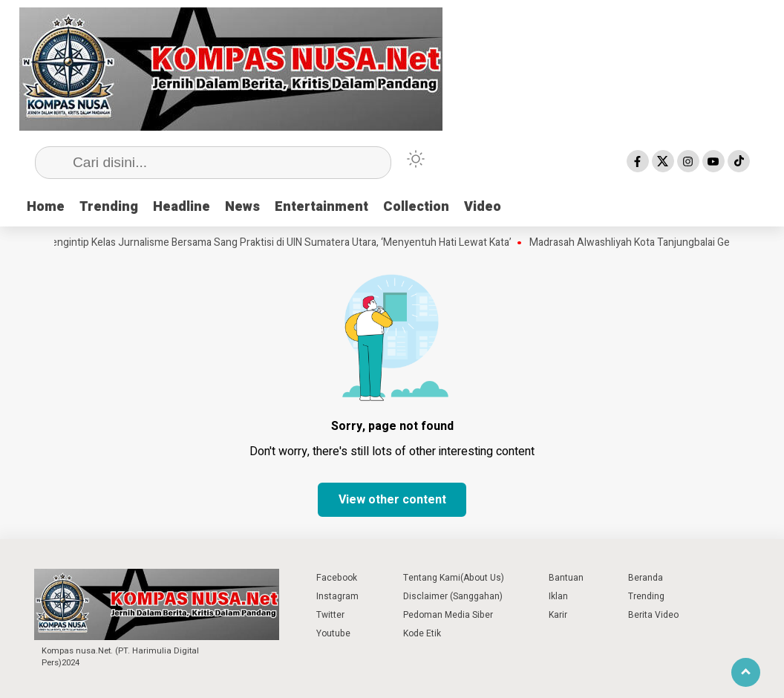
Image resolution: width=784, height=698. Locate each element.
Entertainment (321, 207)
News (242, 207)
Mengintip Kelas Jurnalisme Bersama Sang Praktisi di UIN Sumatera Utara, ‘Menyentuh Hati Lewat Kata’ (281, 243)
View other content (392, 500)
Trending (109, 207)
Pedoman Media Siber (448, 615)
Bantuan (566, 578)
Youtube (333, 633)
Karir (558, 615)
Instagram (337, 596)
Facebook (337, 578)
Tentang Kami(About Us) (454, 578)
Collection (416, 207)
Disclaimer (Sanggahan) (453, 596)
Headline (182, 207)
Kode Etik (422, 633)
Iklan (558, 596)
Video (483, 207)
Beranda (646, 578)
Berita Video (653, 615)
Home (46, 207)
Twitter (330, 615)
